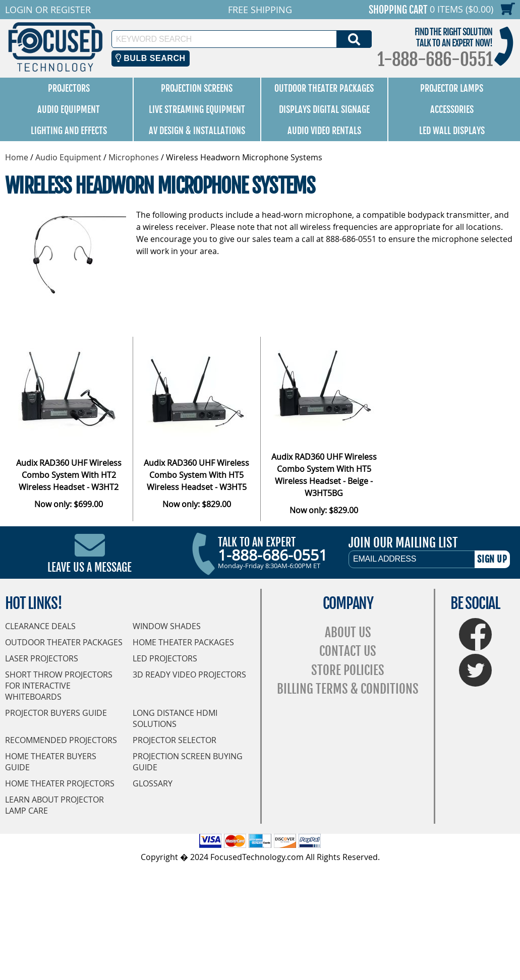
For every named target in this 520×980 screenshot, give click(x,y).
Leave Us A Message (90, 567)
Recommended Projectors (61, 740)
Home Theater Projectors (60, 783)
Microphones (134, 157)
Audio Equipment (69, 109)
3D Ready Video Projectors (189, 675)
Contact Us (348, 651)
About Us (348, 632)
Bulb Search (151, 58)
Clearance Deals (40, 626)
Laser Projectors (42, 658)
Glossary (153, 783)
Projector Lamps (452, 88)
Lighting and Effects (69, 131)
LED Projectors (165, 658)
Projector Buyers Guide (56, 713)
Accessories (452, 109)
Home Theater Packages (183, 642)
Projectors (69, 88)
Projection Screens (197, 88)
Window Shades (167, 626)
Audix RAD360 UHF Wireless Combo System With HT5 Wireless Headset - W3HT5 (196, 475)
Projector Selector (175, 740)
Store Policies (348, 670)
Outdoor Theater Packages (324, 88)
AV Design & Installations (197, 131)
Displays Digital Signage (324, 109)
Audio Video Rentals (324, 131)
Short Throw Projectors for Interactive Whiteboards (59, 686)
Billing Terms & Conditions (348, 689)
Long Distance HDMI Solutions (175, 718)
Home (17, 157)
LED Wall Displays (452, 131)
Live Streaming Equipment (197, 109)
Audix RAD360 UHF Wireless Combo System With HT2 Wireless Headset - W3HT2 (69, 475)
